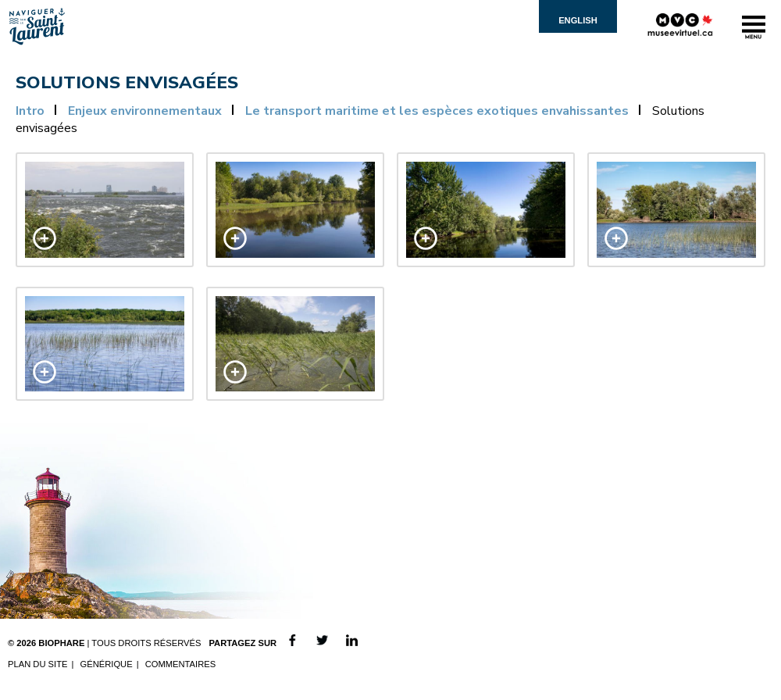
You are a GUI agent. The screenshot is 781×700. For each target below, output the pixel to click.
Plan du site (37, 664)
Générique (106, 664)
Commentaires (181, 664)
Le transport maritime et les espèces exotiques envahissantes (437, 111)
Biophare (61, 643)
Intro (30, 111)
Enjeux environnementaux (145, 111)
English (578, 20)
